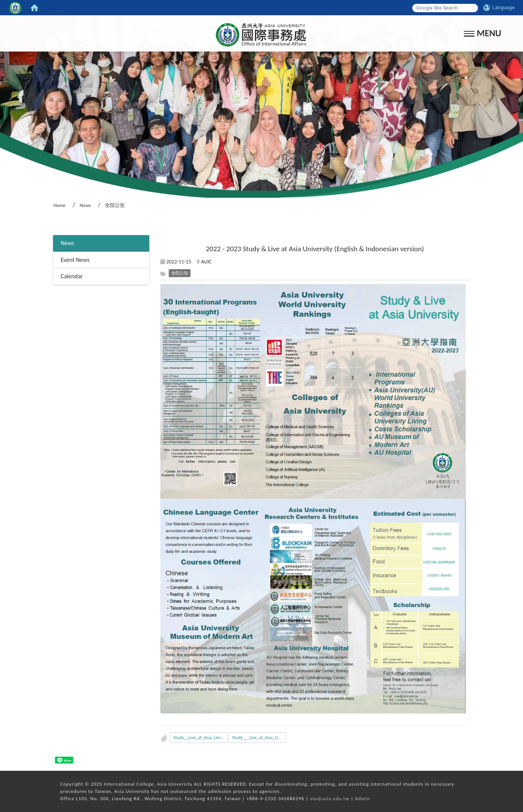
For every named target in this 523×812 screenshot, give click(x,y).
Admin (363, 798)
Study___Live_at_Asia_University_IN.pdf (259, 738)
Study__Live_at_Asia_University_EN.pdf (200, 738)
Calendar (72, 276)
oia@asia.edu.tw (330, 798)
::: (50, 225)
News (85, 205)
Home (60, 205)
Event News (75, 260)
